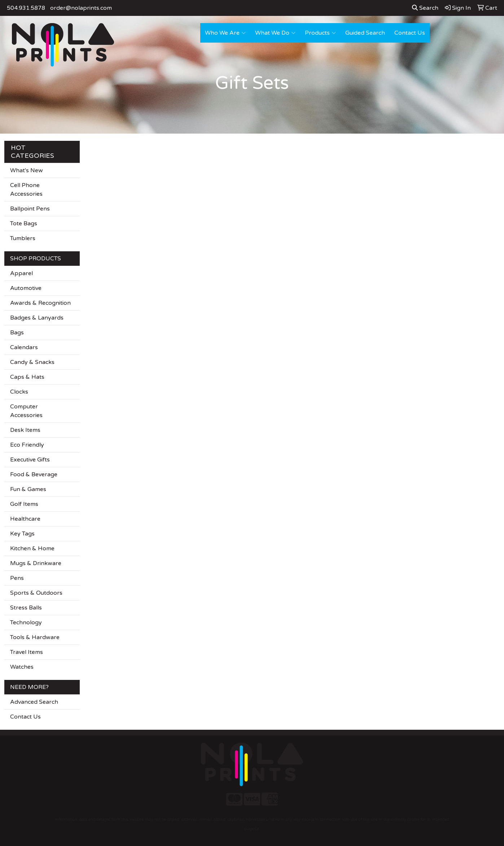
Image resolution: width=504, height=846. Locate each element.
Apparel (21, 273)
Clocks (19, 392)
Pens (17, 578)
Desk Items (25, 430)
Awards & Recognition (40, 303)
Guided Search (365, 33)
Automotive (26, 288)
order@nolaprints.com (81, 8)
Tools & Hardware (35, 637)
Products (320, 33)
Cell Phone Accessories (26, 190)
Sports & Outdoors (36, 593)
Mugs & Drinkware (36, 563)
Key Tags (22, 534)
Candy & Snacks (32, 362)
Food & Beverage (34, 474)
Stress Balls (26, 608)
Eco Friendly (27, 445)
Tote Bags (24, 224)
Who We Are (225, 33)
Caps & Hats (27, 377)
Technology (26, 622)
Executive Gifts (30, 460)
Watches (22, 667)
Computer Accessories (26, 411)
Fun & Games (28, 489)
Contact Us (410, 33)
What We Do (275, 33)
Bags (17, 333)
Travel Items (27, 652)
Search (425, 8)
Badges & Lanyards (37, 318)
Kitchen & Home (32, 548)
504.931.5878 (26, 8)
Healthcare (25, 519)
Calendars (24, 347)
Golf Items (24, 504)
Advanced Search (34, 702)
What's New (27, 170)
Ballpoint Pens (30, 209)
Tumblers (23, 238)
